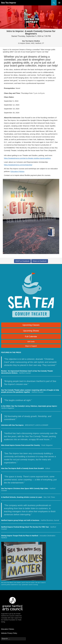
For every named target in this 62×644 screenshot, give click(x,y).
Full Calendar (31, 337)
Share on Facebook (40, 261)
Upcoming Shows (31, 331)
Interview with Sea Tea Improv (12, 425)
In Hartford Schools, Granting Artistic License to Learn (22, 497)
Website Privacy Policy (9, 633)
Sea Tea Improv (9, 3)
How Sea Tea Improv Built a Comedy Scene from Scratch (22, 468)
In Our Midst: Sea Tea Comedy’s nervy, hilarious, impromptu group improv (29, 406)
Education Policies (17, 171)
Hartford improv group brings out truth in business (20, 520)
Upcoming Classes (31, 325)
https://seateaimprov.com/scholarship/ (18, 165)
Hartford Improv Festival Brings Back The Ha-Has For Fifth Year (25, 527)
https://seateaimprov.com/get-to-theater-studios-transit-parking (27, 158)
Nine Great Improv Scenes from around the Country (20, 445)
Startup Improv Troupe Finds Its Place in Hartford (20, 536)
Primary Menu (59, 3)
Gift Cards (31, 342)
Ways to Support (31, 346)
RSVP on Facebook (22, 261)
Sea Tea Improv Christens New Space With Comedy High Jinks (25, 488)
